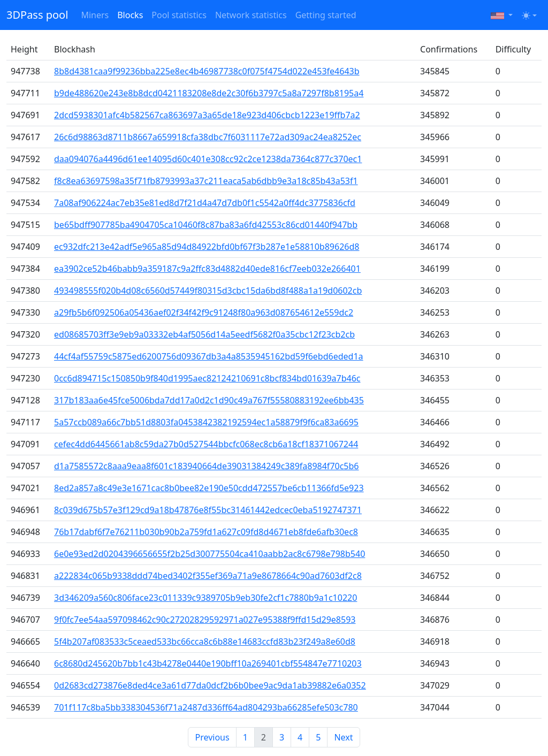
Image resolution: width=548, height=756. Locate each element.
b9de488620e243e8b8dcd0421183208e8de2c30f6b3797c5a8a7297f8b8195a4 (209, 93)
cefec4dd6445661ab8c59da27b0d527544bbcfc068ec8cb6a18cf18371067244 (206, 444)
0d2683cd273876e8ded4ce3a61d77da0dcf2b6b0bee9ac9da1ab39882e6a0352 (210, 685)
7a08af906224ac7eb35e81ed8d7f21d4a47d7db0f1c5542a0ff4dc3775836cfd (205, 203)
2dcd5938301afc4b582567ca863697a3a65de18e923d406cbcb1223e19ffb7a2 (207, 115)
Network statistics (251, 15)
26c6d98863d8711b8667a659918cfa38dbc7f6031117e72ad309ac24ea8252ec (208, 137)
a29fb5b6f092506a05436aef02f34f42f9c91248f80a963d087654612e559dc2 (204, 312)
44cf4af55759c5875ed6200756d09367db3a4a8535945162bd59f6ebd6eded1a (209, 356)
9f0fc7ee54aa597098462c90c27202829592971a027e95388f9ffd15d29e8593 (205, 620)
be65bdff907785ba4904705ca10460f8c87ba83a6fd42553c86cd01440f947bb (206, 225)
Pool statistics (179, 15)
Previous (212, 737)
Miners (95, 15)
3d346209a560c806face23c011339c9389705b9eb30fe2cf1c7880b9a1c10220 (205, 598)
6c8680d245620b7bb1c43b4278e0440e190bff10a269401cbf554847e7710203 (208, 663)
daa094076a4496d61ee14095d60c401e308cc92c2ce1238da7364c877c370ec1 (208, 159)
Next (343, 737)
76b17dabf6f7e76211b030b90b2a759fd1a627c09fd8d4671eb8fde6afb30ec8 (206, 532)
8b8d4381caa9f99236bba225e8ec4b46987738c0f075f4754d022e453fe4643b (207, 71)
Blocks (130, 15)
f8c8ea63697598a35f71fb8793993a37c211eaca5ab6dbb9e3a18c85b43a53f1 (206, 181)
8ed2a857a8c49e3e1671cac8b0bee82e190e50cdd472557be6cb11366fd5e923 (209, 488)
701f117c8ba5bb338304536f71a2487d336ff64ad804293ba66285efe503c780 (206, 707)
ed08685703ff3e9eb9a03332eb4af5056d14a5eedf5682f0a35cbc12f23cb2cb (204, 334)
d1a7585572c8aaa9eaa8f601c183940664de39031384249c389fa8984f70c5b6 (206, 466)
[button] (502, 15)
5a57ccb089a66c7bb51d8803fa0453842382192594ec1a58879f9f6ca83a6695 (206, 422)
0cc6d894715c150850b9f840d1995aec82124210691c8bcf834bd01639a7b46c (207, 378)
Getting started (326, 15)
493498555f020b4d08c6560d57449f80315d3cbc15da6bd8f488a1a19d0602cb (208, 291)
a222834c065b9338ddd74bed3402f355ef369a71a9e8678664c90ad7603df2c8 (208, 576)
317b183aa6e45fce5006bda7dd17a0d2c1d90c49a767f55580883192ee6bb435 (209, 400)
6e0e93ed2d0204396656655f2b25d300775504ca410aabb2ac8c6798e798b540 (210, 554)
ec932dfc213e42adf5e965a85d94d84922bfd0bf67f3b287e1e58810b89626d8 (207, 247)
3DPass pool (37, 15)
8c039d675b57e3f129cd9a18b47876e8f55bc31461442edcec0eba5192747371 (208, 510)
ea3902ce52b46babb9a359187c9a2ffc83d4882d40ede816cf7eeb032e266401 (207, 269)
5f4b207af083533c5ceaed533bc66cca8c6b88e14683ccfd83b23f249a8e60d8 (205, 642)
